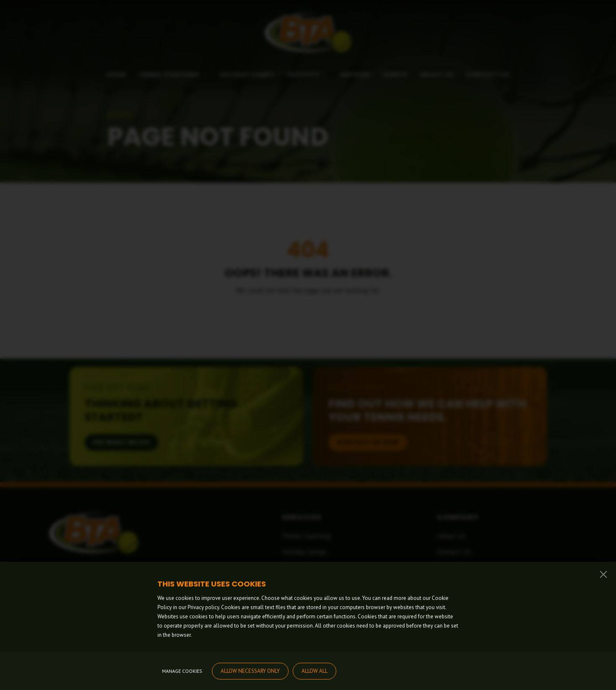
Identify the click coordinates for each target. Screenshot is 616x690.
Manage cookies (182, 671)
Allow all (314, 671)
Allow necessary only (250, 671)
